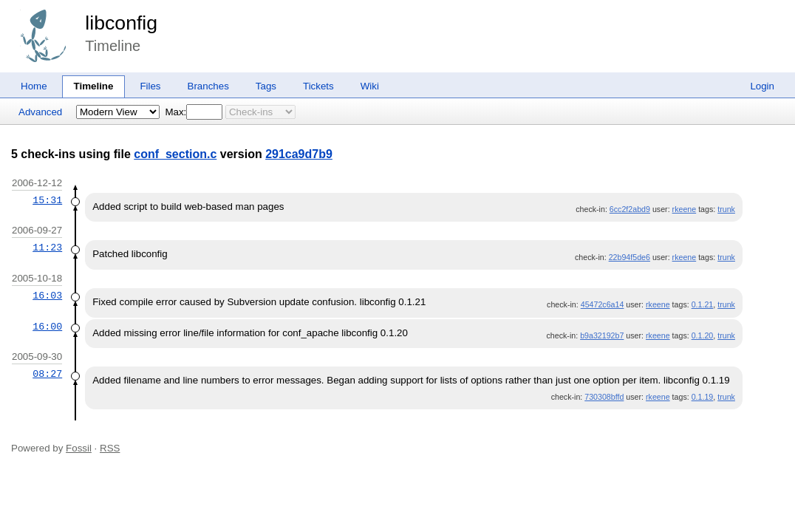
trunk (726, 209)
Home (34, 86)
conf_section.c (175, 154)
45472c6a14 (603, 304)
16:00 (47, 327)
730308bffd (604, 397)
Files (150, 86)
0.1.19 (703, 397)
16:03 (47, 296)
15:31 (47, 200)
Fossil (79, 448)
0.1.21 (703, 304)
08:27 (47, 374)
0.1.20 (703, 335)
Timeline (94, 86)
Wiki (370, 86)
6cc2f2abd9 (630, 209)
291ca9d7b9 (299, 154)
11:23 (47, 248)
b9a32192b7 (602, 335)
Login (762, 86)
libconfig (121, 23)
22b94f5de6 (629, 257)
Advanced (40, 112)
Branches (208, 86)
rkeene (685, 209)
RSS (110, 448)
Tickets (318, 86)
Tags (266, 86)
